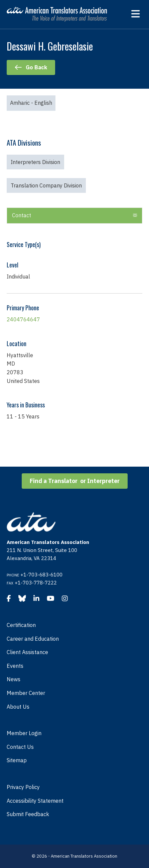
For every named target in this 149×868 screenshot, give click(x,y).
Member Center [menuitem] (26, 693)
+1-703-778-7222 (36, 583)
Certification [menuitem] (21, 625)
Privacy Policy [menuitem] (23, 787)
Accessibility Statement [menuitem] (35, 801)
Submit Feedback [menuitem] (28, 814)
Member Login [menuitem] (24, 733)
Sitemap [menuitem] (17, 760)
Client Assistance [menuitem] (27, 652)
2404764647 (23, 319)
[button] (135, 216)
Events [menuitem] (15, 666)
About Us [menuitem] (18, 707)
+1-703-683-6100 (41, 575)
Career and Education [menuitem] (33, 639)
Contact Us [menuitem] (20, 747)
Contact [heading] (22, 215)
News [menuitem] (14, 679)
